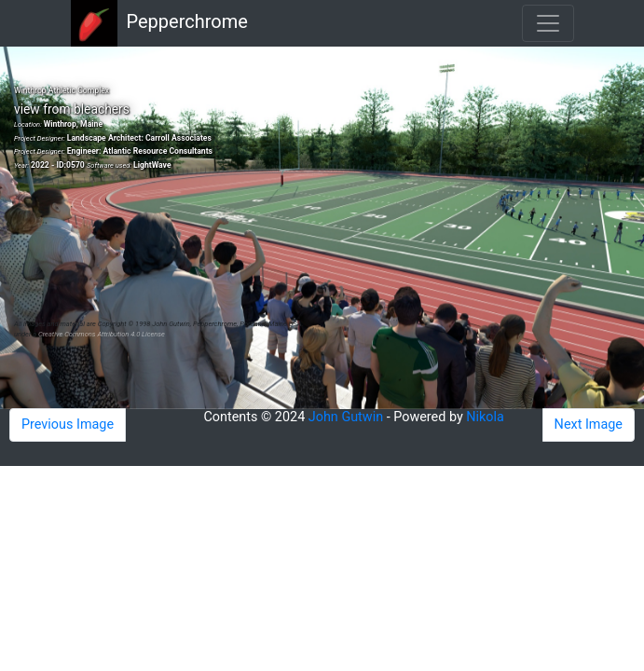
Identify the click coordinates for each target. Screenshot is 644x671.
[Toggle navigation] (548, 23)
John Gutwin (346, 417)
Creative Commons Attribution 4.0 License (102, 334)
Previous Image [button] (68, 425)
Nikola (485, 417)
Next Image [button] (589, 425)
